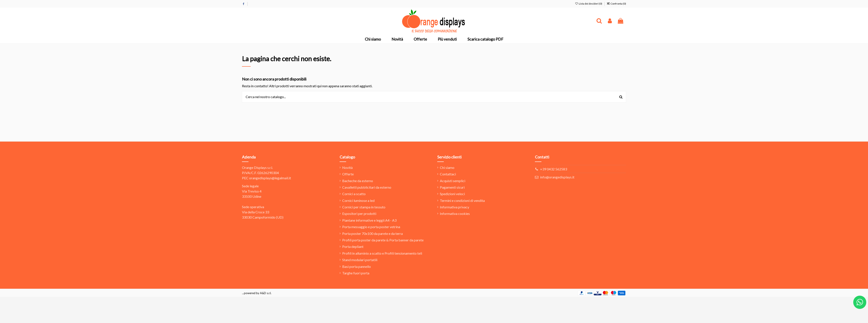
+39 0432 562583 (554, 169)
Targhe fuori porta (356, 273)
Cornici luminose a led (358, 200)
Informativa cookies (455, 213)
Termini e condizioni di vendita (462, 200)
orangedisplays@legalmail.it (270, 178)
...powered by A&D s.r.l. (257, 293)
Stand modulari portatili (360, 260)
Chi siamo (447, 167)
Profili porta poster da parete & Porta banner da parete (383, 240)
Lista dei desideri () (589, 4)
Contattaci (448, 174)
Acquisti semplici (453, 181)
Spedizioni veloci (452, 194)
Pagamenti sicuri (452, 187)
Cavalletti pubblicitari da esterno (367, 187)
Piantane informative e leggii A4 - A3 (369, 220)
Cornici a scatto (354, 194)
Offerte (348, 174)
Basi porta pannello (357, 266)
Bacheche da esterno (358, 181)
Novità (347, 167)
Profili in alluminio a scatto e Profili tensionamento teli (382, 253)
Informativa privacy (455, 207)
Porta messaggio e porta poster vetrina (371, 227)
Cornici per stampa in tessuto (364, 207)
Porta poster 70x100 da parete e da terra (372, 233)
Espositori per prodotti (359, 213)
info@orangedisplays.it (557, 177)
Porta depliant (353, 246)
